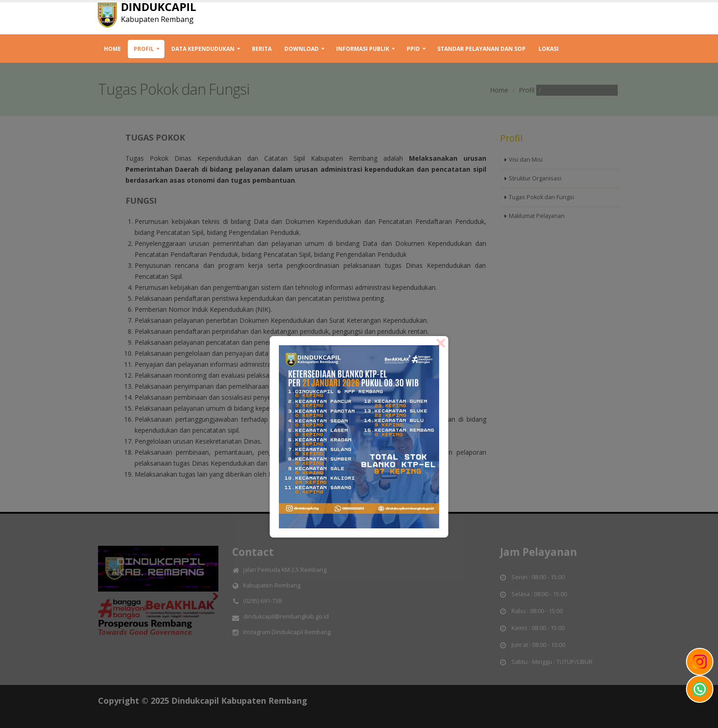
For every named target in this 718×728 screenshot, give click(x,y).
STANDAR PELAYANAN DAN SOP (481, 49)
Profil (144, 49)
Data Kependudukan (203, 49)
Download (302, 49)
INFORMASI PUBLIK (363, 49)
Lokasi (549, 49)
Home (112, 49)
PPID (413, 49)
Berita (262, 49)
